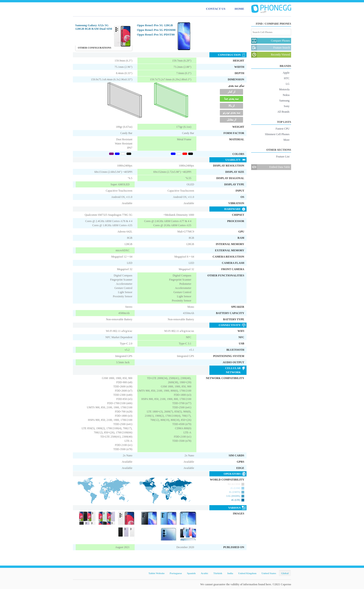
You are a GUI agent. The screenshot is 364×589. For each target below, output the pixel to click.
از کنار (231, 92)
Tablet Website (156, 573)
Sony (287, 106)
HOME (239, 9)
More (286, 140)
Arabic (205, 573)
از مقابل (231, 120)
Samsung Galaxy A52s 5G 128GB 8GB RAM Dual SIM (94, 27)
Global (285, 573)
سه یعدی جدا (231, 99)
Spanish (191, 573)
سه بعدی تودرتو (232, 113)
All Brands (283, 112)
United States (269, 573)
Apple (286, 73)
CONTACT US (216, 9)
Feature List (283, 157)
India (230, 573)
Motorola (284, 89)
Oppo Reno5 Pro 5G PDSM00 (156, 30)
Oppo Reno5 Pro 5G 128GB (155, 25)
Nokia (286, 95)
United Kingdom (247, 573)
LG (288, 84)
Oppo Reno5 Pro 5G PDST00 (156, 34)
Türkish (218, 573)
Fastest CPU (283, 129)
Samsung (284, 101)
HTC (287, 78)
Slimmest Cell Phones (277, 134)
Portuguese (176, 573)
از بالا (231, 106)
